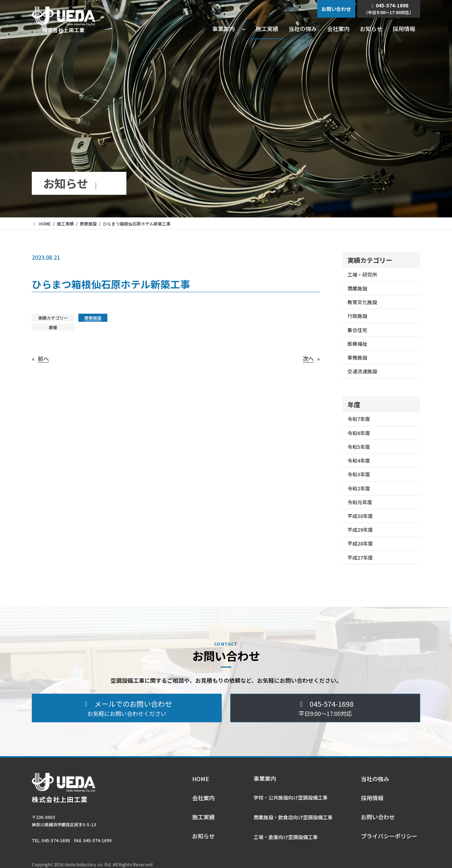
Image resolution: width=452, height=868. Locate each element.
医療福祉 (357, 344)
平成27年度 (360, 557)
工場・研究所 (362, 275)
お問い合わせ (336, 9)
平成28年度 (360, 543)
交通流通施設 (362, 371)
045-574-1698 (389, 8)
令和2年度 (359, 488)
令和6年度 (359, 433)
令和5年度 (359, 447)
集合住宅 (357, 330)
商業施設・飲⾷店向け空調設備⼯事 (293, 817)
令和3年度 (359, 474)
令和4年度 (359, 460)
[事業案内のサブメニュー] (244, 29)
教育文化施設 (362, 302)
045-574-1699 (97, 840)
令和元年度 (360, 502)
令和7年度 (359, 419)
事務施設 (357, 357)
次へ (308, 358)
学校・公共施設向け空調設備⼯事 (291, 797)
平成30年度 (360, 516)
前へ (43, 358)
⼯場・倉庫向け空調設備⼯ (283, 837)
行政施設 (357, 316)
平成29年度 (360, 530)
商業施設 (93, 318)
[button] (127, 708)
